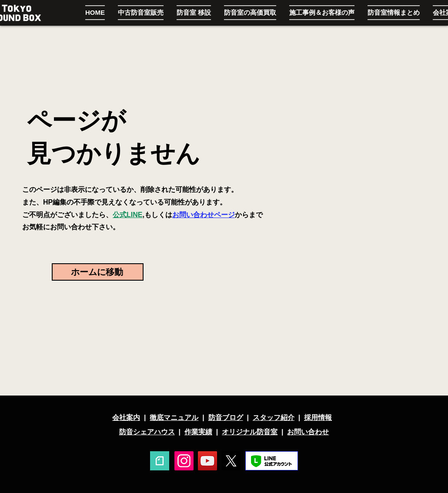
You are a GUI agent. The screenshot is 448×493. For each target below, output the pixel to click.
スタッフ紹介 (274, 418)
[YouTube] (207, 461)
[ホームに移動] (98, 272)
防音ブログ (226, 418)
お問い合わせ (308, 432)
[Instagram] (184, 461)
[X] (231, 461)
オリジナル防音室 (250, 432)
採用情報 (318, 418)
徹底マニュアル (174, 418)
